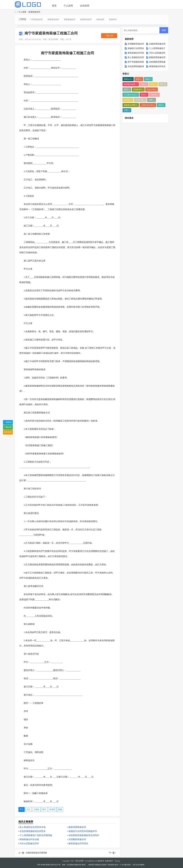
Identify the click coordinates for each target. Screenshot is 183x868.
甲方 (22, 809)
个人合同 (68, 6)
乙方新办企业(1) (131, 95)
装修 (60, 809)
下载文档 (109, 36)
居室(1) (127, 89)
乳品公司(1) (152, 89)
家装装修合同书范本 (78, 843)
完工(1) (163, 84)
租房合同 (113, 19)
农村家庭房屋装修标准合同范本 (84, 835)
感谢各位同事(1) (131, 105)
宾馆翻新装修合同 (77, 839)
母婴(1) (139, 79)
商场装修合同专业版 (29, 839)
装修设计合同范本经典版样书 (83, 831)
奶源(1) (144, 95)
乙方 (28, 809)
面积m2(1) (128, 79)
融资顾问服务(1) (131, 84)
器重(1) (152, 100)
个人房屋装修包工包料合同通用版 (36, 835)
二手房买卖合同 (36, 19)
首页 (54, 6)
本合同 (52, 809)
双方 (44, 809)
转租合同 (100, 19)
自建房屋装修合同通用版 (37, 853)
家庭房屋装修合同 (77, 827)
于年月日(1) (140, 100)
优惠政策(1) (138, 89)
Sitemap (117, 861)
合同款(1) (128, 100)
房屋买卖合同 (53, 19)
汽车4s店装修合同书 (29, 843)
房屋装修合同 (34, 12)
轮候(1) (144, 84)
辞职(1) (161, 105)
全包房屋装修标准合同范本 (33, 831)
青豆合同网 (79, 861)
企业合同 (85, 6)
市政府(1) (154, 95)
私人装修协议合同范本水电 (33, 827)
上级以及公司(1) (148, 105)
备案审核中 (109, 861)
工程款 (36, 809)
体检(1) (148, 79)
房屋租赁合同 (86, 19)
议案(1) (127, 110)
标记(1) (153, 84)
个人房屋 (22, 12)
